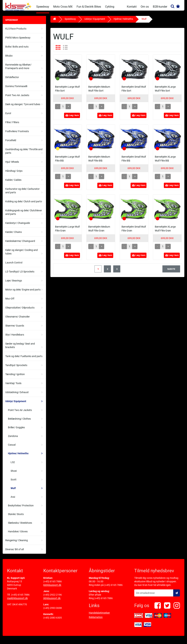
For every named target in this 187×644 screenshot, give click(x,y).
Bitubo (9, 58)
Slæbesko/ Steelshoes (20, 525)
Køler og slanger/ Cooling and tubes (21, 254)
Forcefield (11, 143)
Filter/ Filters (12, 125)
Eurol (8, 116)
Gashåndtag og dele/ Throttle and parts (24, 154)
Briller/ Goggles (16, 430)
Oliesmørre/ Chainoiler (18, 319)
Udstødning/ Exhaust (17, 395)
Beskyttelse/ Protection (21, 508)
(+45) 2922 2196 (53, 597)
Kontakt (132, 7)
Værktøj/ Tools (13, 386)
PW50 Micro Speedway (18, 40)
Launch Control (14, 265)
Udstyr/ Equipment (16, 404)
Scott (14, 482)
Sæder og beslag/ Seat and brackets (20, 348)
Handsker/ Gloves (18, 534)
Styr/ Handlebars (15, 337)
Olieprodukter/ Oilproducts (20, 310)
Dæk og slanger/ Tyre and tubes (23, 107)
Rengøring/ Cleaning (17, 543)
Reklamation (96, 620)
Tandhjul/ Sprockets (16, 368)
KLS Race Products (16, 31)
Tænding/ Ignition (15, 377)
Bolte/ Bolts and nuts (17, 49)
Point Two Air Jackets (17, 98)
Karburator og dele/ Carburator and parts (22, 193)
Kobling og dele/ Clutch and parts (24, 204)
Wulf (13, 491)
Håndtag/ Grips (14, 174)
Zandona (13, 439)
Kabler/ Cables (13, 183)
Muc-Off (10, 301)
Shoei (14, 474)
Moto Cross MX (63, 7)
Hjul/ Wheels (12, 164)
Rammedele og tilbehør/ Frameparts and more (18, 69)
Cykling (110, 7)
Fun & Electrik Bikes (89, 7)
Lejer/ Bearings (14, 283)
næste (171, 272)
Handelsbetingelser (99, 615)
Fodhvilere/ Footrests (17, 134)
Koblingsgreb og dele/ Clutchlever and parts (24, 215)
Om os (145, 7)
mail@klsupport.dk (17, 601)
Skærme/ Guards (15, 328)
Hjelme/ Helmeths (18, 456)
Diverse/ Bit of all (15, 552)
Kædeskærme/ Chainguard (20, 244)
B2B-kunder (160, 7)
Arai (13, 499)
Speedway (43, 7)
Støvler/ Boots (16, 517)
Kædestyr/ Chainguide (18, 226)
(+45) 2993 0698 (53, 611)
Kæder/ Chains (14, 235)
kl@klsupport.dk (52, 588)
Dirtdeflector (12, 80)
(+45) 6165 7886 (20, 597)
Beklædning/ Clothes (19, 421)
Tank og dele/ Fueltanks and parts (24, 359)
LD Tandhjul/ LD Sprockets (20, 274)
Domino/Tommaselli (16, 89)
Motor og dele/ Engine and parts (23, 292)
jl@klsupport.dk (52, 601)
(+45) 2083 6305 (53, 620)
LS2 (13, 465)
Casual (12, 447)
